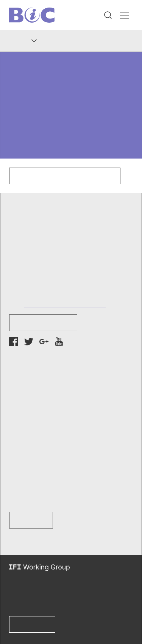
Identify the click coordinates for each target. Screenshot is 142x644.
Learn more (32, 624)
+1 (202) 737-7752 (48, 297)
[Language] (22, 41)
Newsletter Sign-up (43, 323)
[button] (108, 15)
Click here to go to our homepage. (65, 176)
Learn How (31, 520)
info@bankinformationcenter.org (65, 304)
